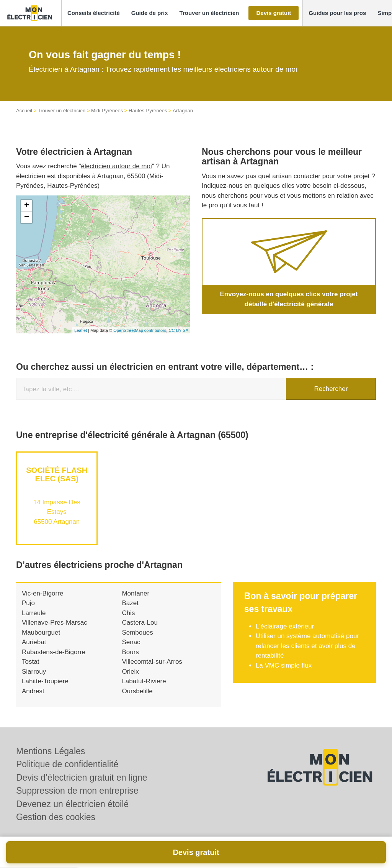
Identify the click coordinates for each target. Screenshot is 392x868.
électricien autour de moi (117, 166)
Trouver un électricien (62, 111)
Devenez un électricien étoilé (72, 804)
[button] (94, 13)
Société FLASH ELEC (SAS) (57, 474)
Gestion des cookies (56, 817)
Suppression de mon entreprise (77, 791)
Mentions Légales (51, 751)
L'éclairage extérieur (285, 626)
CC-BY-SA (178, 330)
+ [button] (27, 206)
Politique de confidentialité (67, 764)
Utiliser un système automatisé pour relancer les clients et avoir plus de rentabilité (307, 646)
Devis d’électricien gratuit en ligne (82, 778)
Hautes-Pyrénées (148, 111)
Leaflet (81, 330)
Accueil (24, 111)
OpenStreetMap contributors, (141, 330)
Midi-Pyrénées (107, 111)
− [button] (27, 217)
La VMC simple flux (284, 665)
